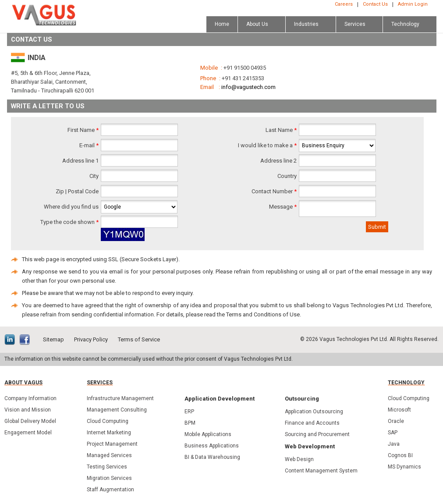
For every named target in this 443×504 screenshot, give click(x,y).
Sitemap (53, 339)
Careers (344, 4)
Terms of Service (139, 339)
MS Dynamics (404, 467)
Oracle (396, 421)
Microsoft (399, 410)
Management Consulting (117, 410)
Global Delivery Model (30, 421)
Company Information (30, 398)
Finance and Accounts (312, 423)
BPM (190, 423)
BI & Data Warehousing (212, 457)
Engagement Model (28, 433)
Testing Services (107, 467)
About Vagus (23, 383)
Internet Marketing (109, 433)
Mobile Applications (208, 434)
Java (394, 444)
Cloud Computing (108, 421)
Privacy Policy (91, 339)
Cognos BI (400, 455)
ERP (189, 412)
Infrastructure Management (120, 398)
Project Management (112, 444)
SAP (393, 433)
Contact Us (375, 4)
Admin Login (413, 4)
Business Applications (212, 446)
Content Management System (321, 471)
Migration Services (109, 478)
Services (100, 383)
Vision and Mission (28, 410)
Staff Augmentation (110, 490)
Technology (406, 383)
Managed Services (109, 455)
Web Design (299, 459)
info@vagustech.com (248, 87)
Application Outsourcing (314, 412)
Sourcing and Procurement (317, 434)
